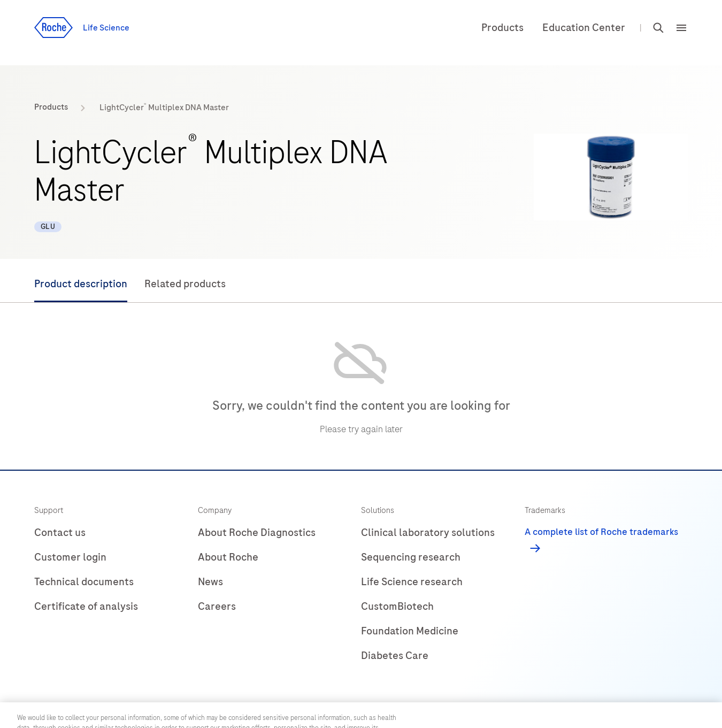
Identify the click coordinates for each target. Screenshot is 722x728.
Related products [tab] (185, 284)
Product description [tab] (81, 284)
